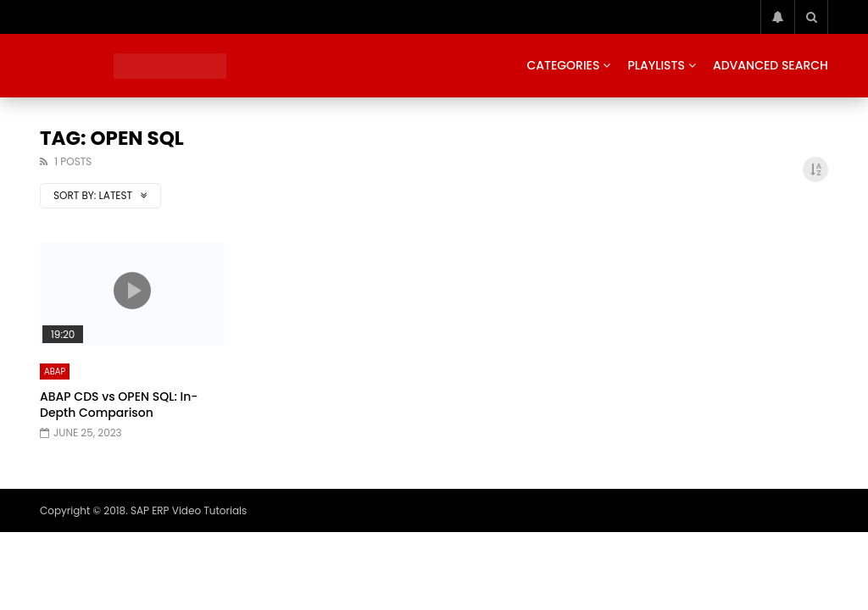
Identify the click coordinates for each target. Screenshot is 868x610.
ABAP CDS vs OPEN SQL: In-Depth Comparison (119, 405)
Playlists (656, 65)
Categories (563, 65)
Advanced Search (771, 65)
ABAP (55, 372)
